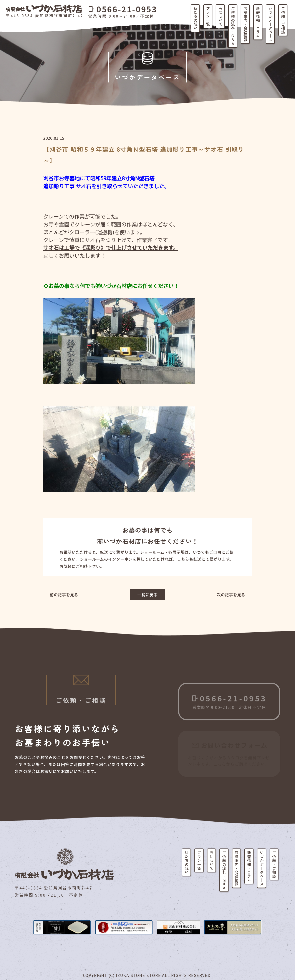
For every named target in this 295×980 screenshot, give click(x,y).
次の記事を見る (231, 595)
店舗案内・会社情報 (245, 24)
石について (220, 16)
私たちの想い (196, 18)
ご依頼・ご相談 (283, 20)
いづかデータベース (270, 24)
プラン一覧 (208, 16)
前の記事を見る (64, 595)
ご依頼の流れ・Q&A (233, 26)
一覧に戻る (147, 595)
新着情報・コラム (258, 22)
